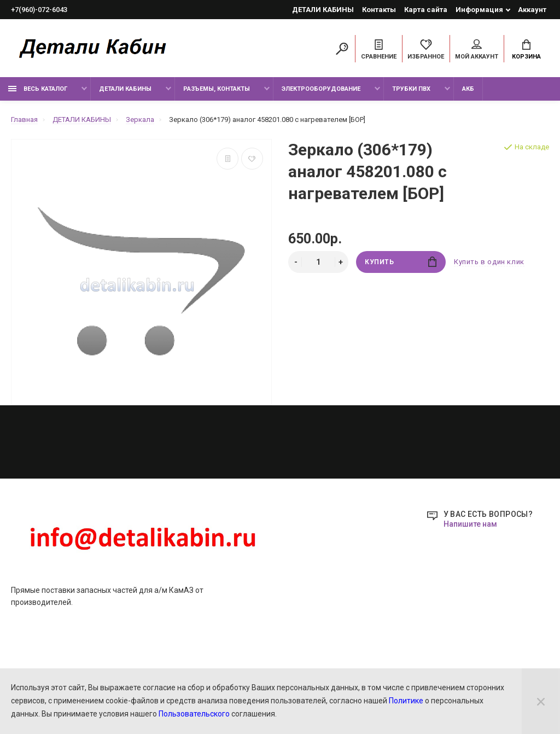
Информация (479, 10)
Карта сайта (426, 10)
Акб (468, 89)
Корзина (526, 50)
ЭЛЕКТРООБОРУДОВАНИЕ (321, 89)
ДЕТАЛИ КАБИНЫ (323, 10)
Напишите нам (470, 613)
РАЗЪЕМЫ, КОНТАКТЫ (217, 89)
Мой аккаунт (477, 50)
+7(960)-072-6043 (39, 10)
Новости (209, 501)
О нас (203, 517)
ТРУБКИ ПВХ (411, 89)
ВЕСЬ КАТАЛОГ (38, 89)
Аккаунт (532, 10)
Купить (401, 262)
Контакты (379, 10)
